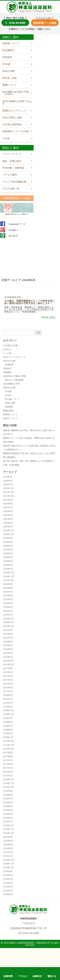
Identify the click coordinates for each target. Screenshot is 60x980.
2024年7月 (8, 546)
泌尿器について (11, 43)
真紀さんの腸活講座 (14, 380)
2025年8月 (8, 504)
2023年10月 (8, 580)
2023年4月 (8, 603)
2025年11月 (8, 492)
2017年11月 (8, 745)
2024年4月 (8, 557)
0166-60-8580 (17, 23)
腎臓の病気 (8, 411)
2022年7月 (8, 638)
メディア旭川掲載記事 (14, 182)
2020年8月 (8, 695)
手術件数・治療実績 (13, 168)
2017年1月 (8, 776)
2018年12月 (8, 710)
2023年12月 (8, 573)
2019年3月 (8, 707)
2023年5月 (8, 599)
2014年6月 (8, 883)
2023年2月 (8, 611)
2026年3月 (8, 477)
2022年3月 (8, 653)
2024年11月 (8, 534)
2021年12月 (8, 661)
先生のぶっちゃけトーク (14, 357)
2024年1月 (8, 569)
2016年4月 (8, 810)
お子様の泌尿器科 (12, 124)
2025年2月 (8, 523)
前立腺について (12, 399)
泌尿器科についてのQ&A (16, 131)
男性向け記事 (9, 388)
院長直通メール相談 (45, 23)
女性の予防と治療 (12, 118)
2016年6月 (8, 802)
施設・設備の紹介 (12, 161)
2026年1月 (8, 484)
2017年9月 (8, 753)
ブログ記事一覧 (11, 189)
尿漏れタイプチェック (14, 111)
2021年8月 (8, 672)
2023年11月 (8, 576)
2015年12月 (8, 825)
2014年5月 (8, 887)
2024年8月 (8, 542)
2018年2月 (8, 733)
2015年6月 (8, 841)
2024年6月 (8, 550)
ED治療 (6, 64)
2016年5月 (8, 806)
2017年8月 (8, 756)
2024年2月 (8, 565)
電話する (52, 976)
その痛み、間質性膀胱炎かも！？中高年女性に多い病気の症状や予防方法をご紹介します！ (30, 302)
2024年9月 (8, 538)
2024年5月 (8, 553)
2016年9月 (8, 791)
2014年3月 (8, 894)
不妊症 (8, 395)
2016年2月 (8, 818)
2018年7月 (8, 718)
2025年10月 (8, 496)
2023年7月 (8, 592)
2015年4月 (8, 844)
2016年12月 (8, 779)
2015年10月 (8, 833)
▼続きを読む (48, 317)
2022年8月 (8, 634)
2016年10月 (8, 787)
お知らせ (7, 349)
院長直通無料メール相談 (17, 198)
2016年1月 (8, 822)
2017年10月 (8, 749)
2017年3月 (8, 772)
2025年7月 (8, 507)
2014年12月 (8, 860)
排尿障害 (7, 57)
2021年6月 (8, 680)
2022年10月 (8, 626)
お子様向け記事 (10, 345)
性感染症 (7, 368)
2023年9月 (8, 584)
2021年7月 (8, 676)
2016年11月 (8, 783)
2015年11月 (8, 829)
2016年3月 (8, 814)
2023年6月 (8, 596)
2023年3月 (8, 607)
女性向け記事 (9, 361)
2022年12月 (8, 618)
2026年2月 (8, 481)
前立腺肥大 (8, 50)
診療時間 (8, 976)
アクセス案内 (10, 175)
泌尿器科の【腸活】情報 (14, 376)
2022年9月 (8, 630)
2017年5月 (8, 768)
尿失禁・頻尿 (10, 78)
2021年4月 (8, 687)
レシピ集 (7, 353)
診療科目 (37, 976)
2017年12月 (8, 741)
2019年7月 (8, 703)
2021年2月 (8, 691)
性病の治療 (8, 71)
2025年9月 (8, 500)
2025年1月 (8, 527)
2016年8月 (8, 795)
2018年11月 (8, 714)
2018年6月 (8, 722)
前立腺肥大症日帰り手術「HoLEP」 (16, 93)
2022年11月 (8, 622)
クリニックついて (12, 154)
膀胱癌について (10, 414)
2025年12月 (8, 488)
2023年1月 (8, 615)
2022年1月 (8, 657)
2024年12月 (8, 530)
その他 (6, 138)
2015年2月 (8, 852)
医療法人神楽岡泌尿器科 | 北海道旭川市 (30, 7)
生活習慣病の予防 (11, 384)
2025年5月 (8, 515)
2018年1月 (8, 737)
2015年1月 (8, 856)
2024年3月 (8, 561)
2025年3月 (8, 519)
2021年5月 (8, 684)
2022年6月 (8, 641)
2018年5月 (8, 726)
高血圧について (10, 418)
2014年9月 (8, 871)
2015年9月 (8, 837)
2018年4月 (8, 730)
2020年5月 (8, 699)
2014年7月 (8, 879)
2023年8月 (8, 588)
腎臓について (10, 85)
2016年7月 (8, 799)
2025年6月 (8, 511)
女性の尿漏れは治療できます (17, 102)
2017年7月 (8, 760)
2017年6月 (8, 764)
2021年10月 (8, 664)
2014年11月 (8, 864)
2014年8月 (8, 875)
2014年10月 (8, 867)
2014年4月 (8, 890)
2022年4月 (8, 649)
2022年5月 (8, 645)
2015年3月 (8, 848)
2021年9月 (8, 668)
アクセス (23, 976)
